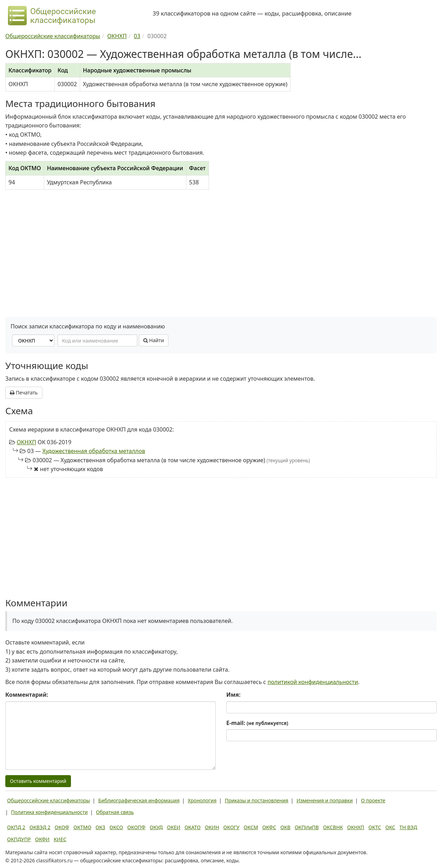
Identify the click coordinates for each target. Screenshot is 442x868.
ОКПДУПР (19, 839)
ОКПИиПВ (307, 827)
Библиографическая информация (139, 800)
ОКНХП (26, 442)
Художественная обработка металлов (94, 451)
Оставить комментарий (38, 781)
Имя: (233, 695)
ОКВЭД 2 (40, 827)
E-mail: (257, 723)
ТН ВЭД (408, 827)
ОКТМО (82, 827)
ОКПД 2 (16, 827)
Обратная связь (115, 812)
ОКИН (212, 827)
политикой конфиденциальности (313, 682)
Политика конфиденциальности (49, 812)
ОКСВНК (333, 827)
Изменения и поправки (325, 800)
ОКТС (375, 827)
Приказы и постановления (257, 800)
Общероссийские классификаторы (49, 800)
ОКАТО (193, 827)
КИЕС (60, 839)
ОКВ (285, 827)
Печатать (24, 393)
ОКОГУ (232, 827)
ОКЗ (100, 827)
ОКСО (116, 827)
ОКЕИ (174, 827)
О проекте (373, 800)
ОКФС (269, 827)
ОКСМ (251, 827)
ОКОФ (62, 827)
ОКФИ (42, 839)
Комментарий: (27, 695)
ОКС (390, 827)
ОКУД (156, 827)
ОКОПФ (136, 827)
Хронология (202, 800)
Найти (154, 340)
